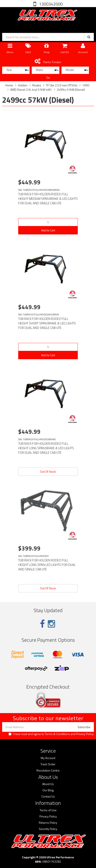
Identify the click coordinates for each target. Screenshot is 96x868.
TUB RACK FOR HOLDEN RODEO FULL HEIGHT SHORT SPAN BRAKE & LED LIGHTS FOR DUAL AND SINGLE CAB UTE (47, 323)
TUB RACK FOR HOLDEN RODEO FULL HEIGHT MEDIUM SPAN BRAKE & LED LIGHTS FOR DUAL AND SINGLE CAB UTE (48, 199)
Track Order (48, 764)
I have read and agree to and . (51, 734)
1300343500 (50, 4)
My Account (48, 758)
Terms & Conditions (57, 734)
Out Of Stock (48, 471)
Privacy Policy (85, 734)
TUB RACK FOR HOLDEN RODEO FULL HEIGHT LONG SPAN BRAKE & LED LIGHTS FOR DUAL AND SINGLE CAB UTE (46, 448)
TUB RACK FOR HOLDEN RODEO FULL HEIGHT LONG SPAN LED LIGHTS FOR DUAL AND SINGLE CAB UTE (47, 565)
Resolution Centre (48, 770)
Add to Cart (48, 230)
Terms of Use (48, 810)
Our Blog (48, 790)
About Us (48, 784)
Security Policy (48, 829)
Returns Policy (48, 823)
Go (48, 77)
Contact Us (48, 796)
